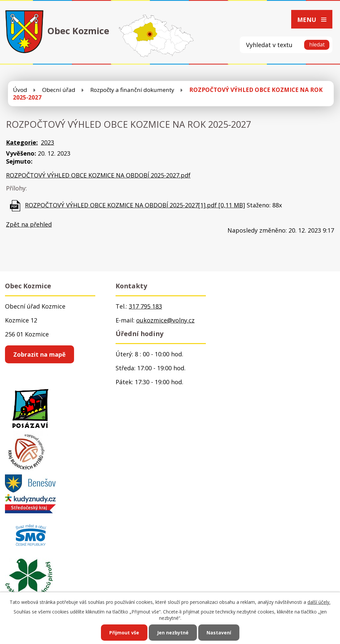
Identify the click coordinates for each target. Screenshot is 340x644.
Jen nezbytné (173, 633)
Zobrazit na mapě (40, 354)
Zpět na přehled (29, 224)
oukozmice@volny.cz (165, 320)
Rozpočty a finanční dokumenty (132, 90)
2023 (47, 142)
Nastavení (219, 633)
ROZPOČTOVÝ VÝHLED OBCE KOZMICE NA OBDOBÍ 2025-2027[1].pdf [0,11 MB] (135, 205)
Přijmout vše (124, 633)
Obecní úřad (59, 90)
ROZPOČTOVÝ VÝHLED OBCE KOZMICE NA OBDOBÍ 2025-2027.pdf (98, 175)
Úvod (20, 90)
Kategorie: (22, 142)
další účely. (319, 602)
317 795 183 (145, 306)
